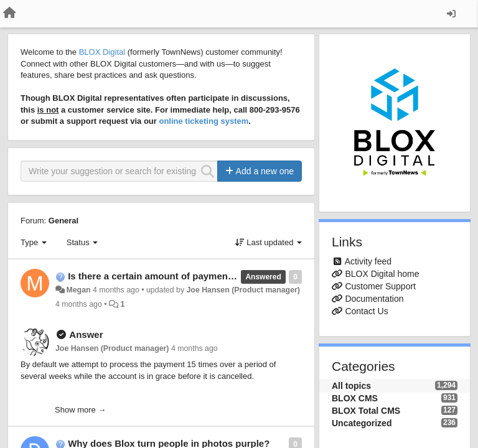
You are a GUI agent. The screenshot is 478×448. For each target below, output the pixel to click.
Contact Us (366, 311)
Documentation (374, 299)
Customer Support (380, 286)
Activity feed (368, 261)
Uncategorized (362, 423)
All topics (351, 386)
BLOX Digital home (382, 274)
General (63, 221)
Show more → (80, 410)
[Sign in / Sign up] (451, 14)
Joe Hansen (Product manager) (243, 290)
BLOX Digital (102, 52)
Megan (78, 290)
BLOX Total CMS (366, 411)
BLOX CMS (355, 398)
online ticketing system (204, 121)
